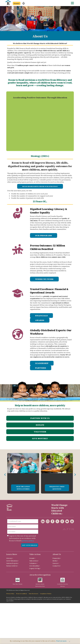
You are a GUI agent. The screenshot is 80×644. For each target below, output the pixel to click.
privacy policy (28, 541)
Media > (55, 561)
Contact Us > (57, 566)
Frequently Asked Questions (57, 488)
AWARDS (40, 320)
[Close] (69, 641)
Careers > (56, 563)
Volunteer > (33, 563)
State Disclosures (34, 594)
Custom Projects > (12, 563)
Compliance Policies (46, 594)
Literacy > (10, 558)
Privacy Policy (10, 594)
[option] (23, 473)
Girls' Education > (12, 561)
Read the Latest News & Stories (23, 488)
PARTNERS (41, 368)
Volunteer (40, 432)
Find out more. (61, 641)
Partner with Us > (12, 566)
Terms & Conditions (22, 594)
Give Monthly (40, 438)
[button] (23, 4)
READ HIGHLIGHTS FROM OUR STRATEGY (40, 186)
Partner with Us (40, 418)
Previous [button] (5, 475)
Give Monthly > (35, 566)
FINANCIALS (41, 316)
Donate (17, 3)
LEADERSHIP (42, 363)
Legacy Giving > (35, 568)
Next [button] (75, 475)
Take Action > (34, 561)
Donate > (32, 558)
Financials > (57, 558)
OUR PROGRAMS (44, 236)
